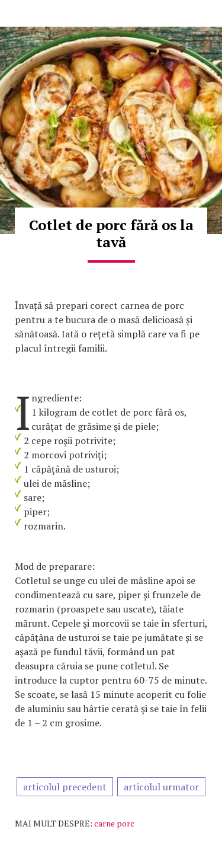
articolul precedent (65, 787)
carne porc (114, 823)
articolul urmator (161, 787)
